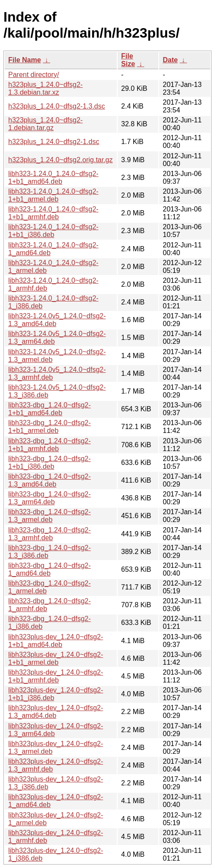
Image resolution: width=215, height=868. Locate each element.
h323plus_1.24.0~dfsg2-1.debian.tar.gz (45, 124)
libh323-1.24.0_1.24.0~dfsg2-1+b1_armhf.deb (53, 213)
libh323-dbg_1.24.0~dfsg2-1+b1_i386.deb (50, 463)
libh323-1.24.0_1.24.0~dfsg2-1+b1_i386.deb (53, 231)
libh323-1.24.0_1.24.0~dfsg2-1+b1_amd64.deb (53, 178)
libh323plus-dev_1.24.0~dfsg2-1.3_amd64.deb (56, 712)
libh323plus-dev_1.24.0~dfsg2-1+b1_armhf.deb (56, 676)
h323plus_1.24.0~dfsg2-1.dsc (54, 142)
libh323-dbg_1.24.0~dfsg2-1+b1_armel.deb (50, 427)
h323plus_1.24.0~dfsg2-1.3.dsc (57, 106)
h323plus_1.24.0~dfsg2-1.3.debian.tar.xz (45, 88)
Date (170, 60)
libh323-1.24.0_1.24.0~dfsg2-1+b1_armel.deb (53, 195)
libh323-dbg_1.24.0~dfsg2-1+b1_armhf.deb (50, 445)
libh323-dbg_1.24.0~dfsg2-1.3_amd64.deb (50, 480)
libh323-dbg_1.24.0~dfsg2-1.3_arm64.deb (50, 498)
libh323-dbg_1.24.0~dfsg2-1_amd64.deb (50, 569)
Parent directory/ (34, 75)
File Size (128, 60)
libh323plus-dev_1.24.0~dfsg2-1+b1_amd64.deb (56, 641)
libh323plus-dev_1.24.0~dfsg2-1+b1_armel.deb (56, 658)
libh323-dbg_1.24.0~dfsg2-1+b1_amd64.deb (50, 409)
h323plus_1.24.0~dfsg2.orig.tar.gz (61, 160)
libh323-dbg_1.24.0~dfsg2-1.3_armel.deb (50, 516)
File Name (25, 60)
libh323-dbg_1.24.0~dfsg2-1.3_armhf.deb (50, 534)
